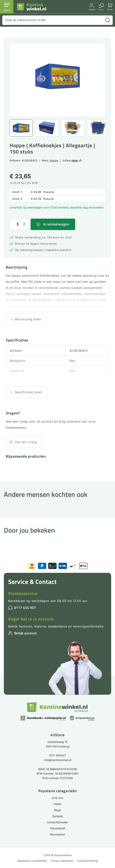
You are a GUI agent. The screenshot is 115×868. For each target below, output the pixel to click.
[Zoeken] (107, 20)
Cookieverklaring (87, 861)
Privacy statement (62, 861)
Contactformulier (57, 822)
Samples (58, 816)
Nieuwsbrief (58, 828)
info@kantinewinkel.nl (58, 760)
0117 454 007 (25, 608)
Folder (58, 804)
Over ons (57, 798)
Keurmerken (58, 834)
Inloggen (92, 9)
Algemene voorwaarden (32, 861)
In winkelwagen (56, 224)
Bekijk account (25, 633)
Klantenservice (23, 593)
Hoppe (54, 160)
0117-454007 (57, 755)
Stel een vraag (26, 442)
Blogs (58, 810)
